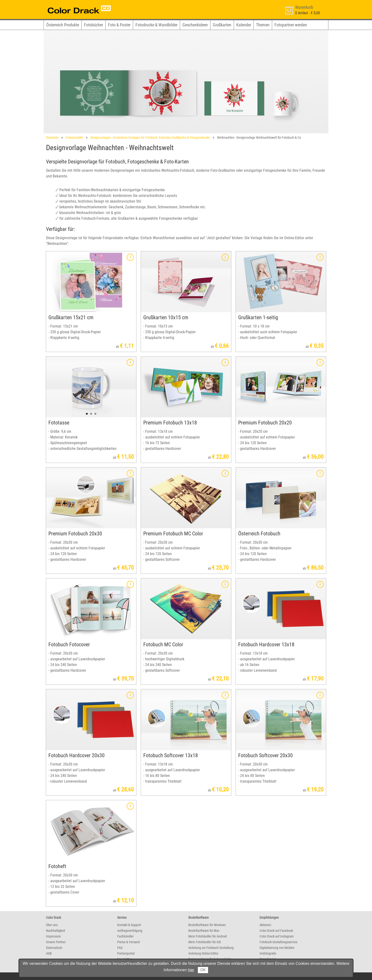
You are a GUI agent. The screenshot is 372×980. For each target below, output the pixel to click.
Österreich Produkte (63, 25)
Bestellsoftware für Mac (204, 931)
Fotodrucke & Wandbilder (156, 25)
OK (203, 970)
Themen (263, 25)
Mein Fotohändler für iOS (205, 942)
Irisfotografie (268, 953)
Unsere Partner (56, 942)
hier (191, 970)
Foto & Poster (119, 25)
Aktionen (265, 925)
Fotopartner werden (291, 25)
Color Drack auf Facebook (276, 931)
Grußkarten (222, 25)
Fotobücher (93, 25)
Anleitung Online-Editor (203, 953)
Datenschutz (54, 948)
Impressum (53, 936)
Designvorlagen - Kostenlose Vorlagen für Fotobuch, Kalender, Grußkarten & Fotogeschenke (150, 138)
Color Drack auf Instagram (277, 936)
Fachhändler (125, 936)
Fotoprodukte (74, 138)
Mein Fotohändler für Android (208, 936)
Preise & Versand (128, 942)
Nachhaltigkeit (56, 931)
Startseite (52, 138)
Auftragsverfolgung (130, 931)
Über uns (52, 925)
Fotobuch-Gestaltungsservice (279, 942)
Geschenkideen (195, 25)
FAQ (120, 948)
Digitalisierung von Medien (277, 948)
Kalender (244, 25)
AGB (49, 953)
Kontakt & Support (129, 925)
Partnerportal (126, 953)
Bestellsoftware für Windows (207, 925)
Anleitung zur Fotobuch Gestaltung (211, 948)
